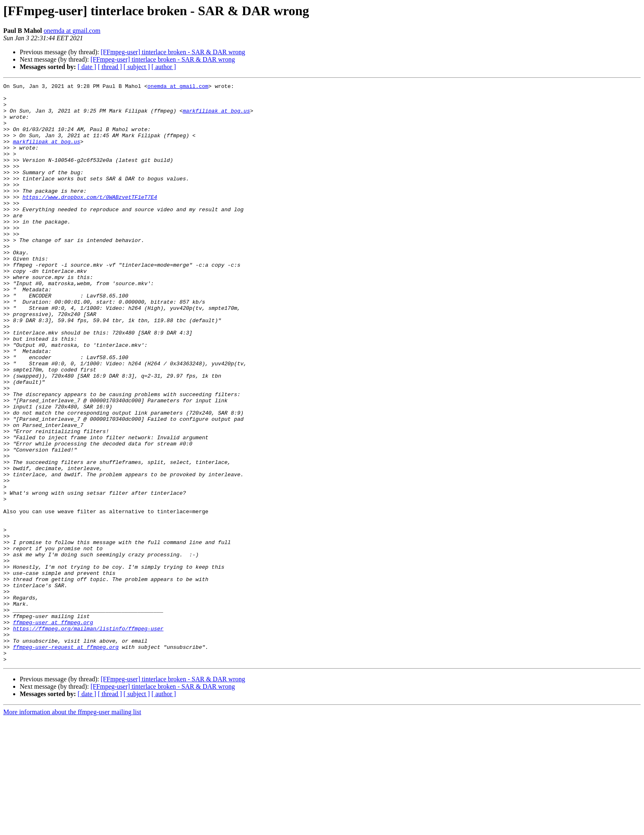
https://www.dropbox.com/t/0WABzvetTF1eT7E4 (90, 220)
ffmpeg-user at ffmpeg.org (53, 731)
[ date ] (87, 67)
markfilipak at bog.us (216, 117)
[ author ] (164, 67)
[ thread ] (110, 67)
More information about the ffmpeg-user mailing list (72, 828)
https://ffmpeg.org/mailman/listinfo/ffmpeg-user (88, 738)
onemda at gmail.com (72, 31)
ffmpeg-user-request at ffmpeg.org (66, 760)
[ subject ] (137, 67)
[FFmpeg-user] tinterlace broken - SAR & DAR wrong (173, 52)
